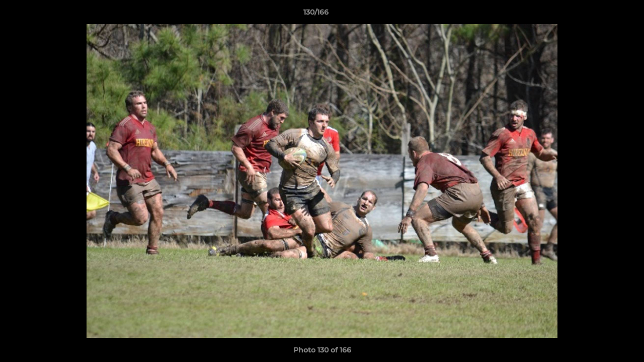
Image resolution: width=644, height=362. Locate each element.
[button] (602, 15)
